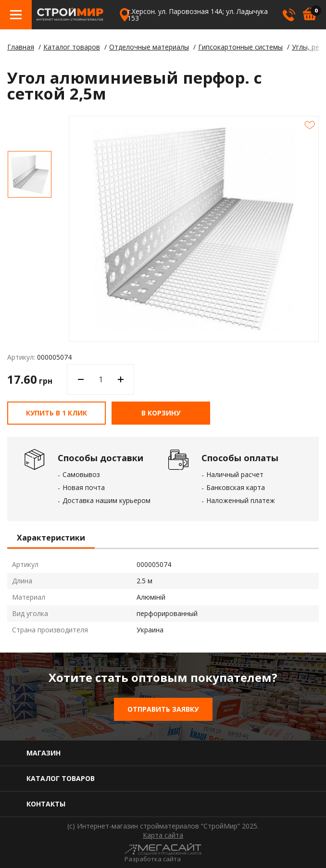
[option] (30, 174)
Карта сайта (163, 835)
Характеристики (51, 538)
